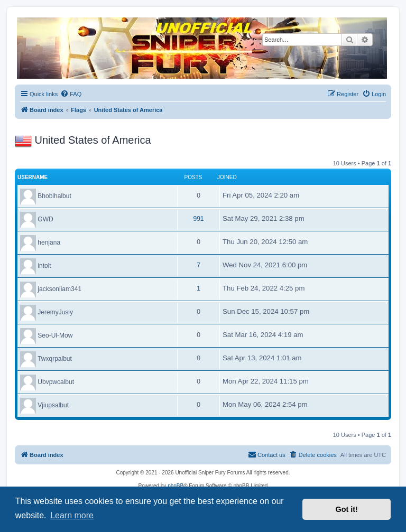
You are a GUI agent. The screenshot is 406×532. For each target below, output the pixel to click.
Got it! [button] (347, 509)
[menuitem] (71, 94)
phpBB (176, 486)
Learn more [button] (72, 515)
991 (198, 219)
